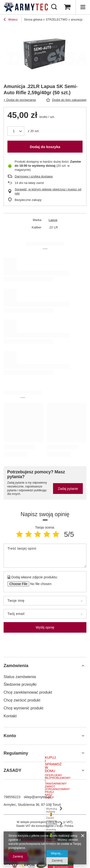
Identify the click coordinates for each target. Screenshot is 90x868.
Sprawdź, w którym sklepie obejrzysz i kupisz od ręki (48, 191)
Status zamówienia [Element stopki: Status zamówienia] (20, 677)
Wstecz (11, 20)
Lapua (53, 220)
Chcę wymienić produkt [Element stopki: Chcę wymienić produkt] (23, 708)
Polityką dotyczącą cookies (39, 840)
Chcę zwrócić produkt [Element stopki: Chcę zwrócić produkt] (22, 700)
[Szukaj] (54, 7)
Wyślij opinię (45, 627)
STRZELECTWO (57, 20)
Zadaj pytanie (68, 489)
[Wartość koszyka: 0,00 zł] (67, 7)
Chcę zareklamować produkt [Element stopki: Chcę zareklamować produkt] (28, 692)
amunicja (77, 20)
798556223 (12, 797)
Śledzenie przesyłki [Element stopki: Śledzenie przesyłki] (20, 684)
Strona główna (33, 20)
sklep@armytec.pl (37, 797)
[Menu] (83, 7)
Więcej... (57, 853)
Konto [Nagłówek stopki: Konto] (10, 736)
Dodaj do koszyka (45, 147)
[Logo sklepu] (26, 7)
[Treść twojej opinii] (45, 556)
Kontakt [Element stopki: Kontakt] (10, 716)
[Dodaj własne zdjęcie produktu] (39, 584)
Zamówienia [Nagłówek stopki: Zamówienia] (16, 666)
